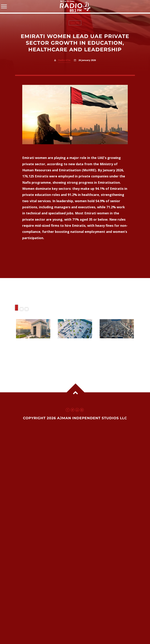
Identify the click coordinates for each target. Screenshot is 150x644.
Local (75, 23)
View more (33, 329)
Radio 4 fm (64, 60)
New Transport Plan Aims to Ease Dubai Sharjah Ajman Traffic (115, 349)
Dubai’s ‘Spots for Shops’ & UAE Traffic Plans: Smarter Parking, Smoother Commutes (74, 353)
